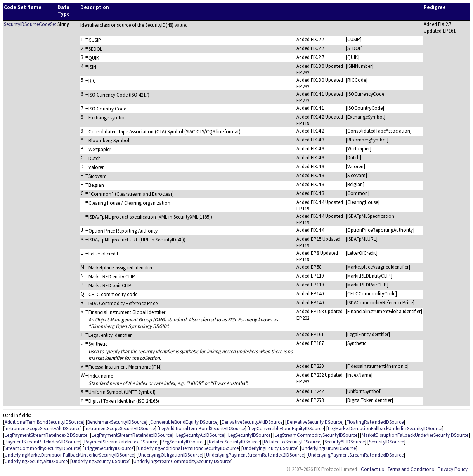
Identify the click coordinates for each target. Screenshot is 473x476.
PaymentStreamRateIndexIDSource (121, 442)
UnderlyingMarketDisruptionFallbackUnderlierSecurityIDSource (69, 455)
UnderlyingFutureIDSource (329, 448)
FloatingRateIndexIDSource (375, 422)
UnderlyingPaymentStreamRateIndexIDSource (356, 455)
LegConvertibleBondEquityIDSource (286, 429)
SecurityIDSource (386, 442)
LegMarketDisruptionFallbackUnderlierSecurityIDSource (385, 429)
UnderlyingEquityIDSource (270, 448)
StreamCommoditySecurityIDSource (42, 448)
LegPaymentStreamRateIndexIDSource (132, 435)
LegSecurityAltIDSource (200, 435)
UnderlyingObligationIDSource (170, 455)
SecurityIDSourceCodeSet (30, 24)
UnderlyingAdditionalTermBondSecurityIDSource (188, 448)
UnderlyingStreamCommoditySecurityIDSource (182, 461)
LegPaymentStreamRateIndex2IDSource (46, 435)
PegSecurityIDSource (183, 442)
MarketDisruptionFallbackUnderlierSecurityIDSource (415, 435)
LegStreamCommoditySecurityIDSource (316, 435)
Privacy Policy (453, 469)
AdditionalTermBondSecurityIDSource (44, 422)
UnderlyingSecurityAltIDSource (36, 461)
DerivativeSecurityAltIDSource (252, 422)
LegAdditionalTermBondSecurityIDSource (202, 429)
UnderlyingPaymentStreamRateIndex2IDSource (255, 455)
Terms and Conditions (411, 469)
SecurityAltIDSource (345, 442)
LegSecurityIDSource (249, 435)
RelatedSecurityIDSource (234, 442)
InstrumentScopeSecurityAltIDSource (42, 429)
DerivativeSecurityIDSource (314, 422)
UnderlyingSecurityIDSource (100, 461)
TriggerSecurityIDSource (109, 448)
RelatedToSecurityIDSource (292, 442)
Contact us (372, 469)
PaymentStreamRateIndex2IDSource (42, 442)
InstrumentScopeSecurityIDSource (120, 429)
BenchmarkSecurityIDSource (117, 422)
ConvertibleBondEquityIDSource (184, 422)
